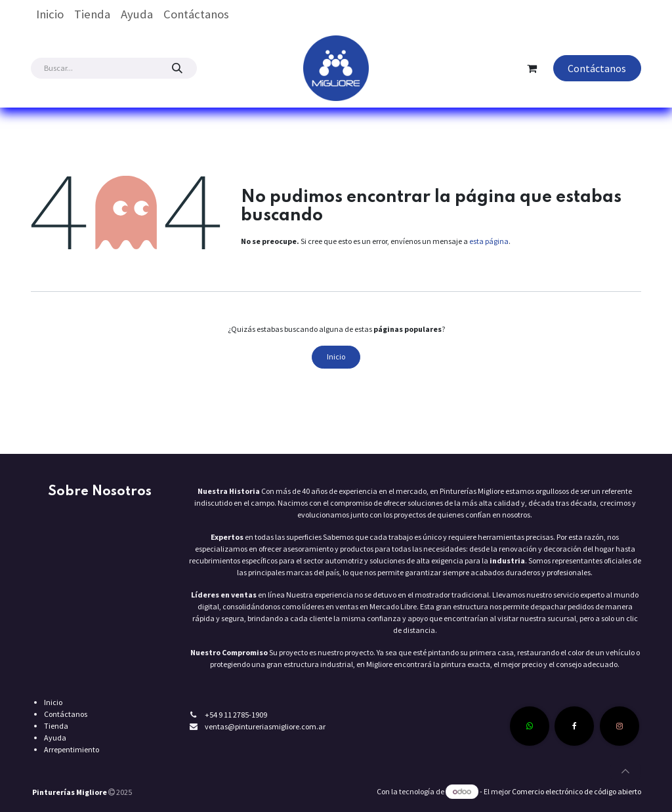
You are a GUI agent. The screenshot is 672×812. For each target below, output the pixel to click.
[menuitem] (50, 14)
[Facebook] (574, 726)
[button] (625, 771)
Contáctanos (597, 68)
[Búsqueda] (177, 68)
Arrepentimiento (72, 749)
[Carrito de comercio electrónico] (532, 68)
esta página (489, 241)
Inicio (336, 356)
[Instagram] (619, 726)
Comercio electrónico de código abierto (577, 791)
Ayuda (55, 738)
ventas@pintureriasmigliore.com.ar (265, 726)
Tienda (56, 726)
